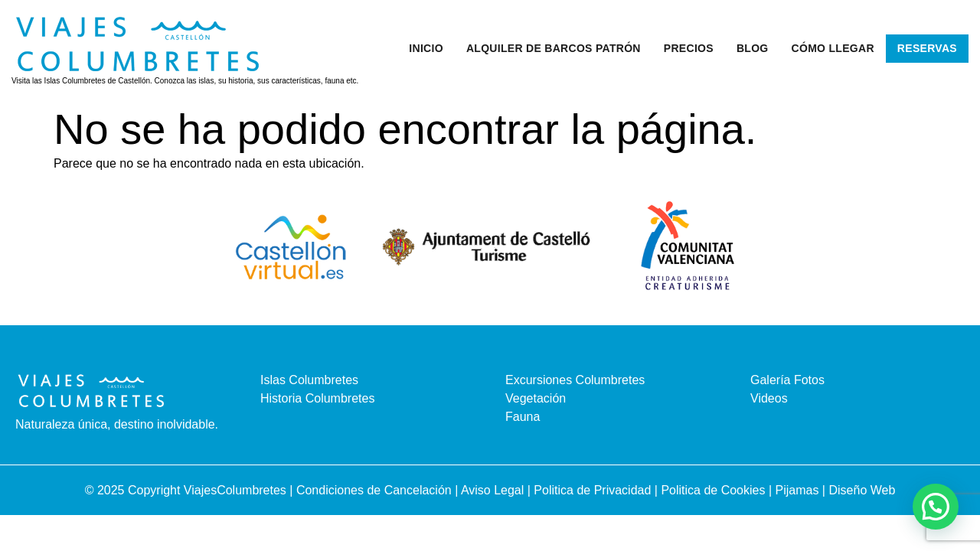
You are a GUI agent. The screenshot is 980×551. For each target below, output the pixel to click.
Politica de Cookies (713, 490)
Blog (753, 48)
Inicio (426, 48)
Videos (769, 398)
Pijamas (797, 490)
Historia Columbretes (317, 398)
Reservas (927, 48)
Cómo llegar (833, 48)
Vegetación (536, 398)
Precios (689, 48)
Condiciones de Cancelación (376, 490)
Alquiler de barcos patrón (554, 48)
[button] (936, 507)
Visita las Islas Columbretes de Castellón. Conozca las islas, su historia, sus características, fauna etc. (185, 81)
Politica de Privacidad (594, 490)
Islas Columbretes (309, 380)
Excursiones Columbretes (575, 380)
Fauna (523, 417)
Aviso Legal (494, 490)
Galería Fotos (787, 380)
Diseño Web (862, 490)
